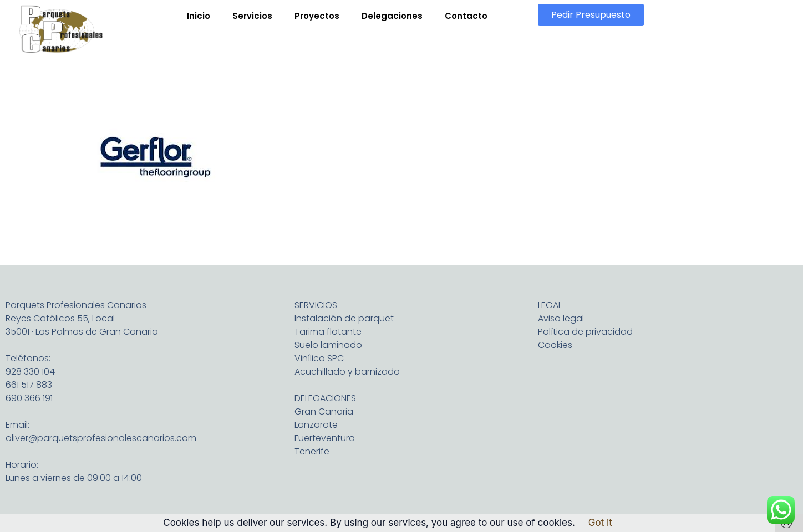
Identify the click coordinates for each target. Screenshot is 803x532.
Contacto (466, 16)
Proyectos (317, 16)
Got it (600, 523)
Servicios (252, 16)
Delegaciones (392, 16)
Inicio (199, 16)
